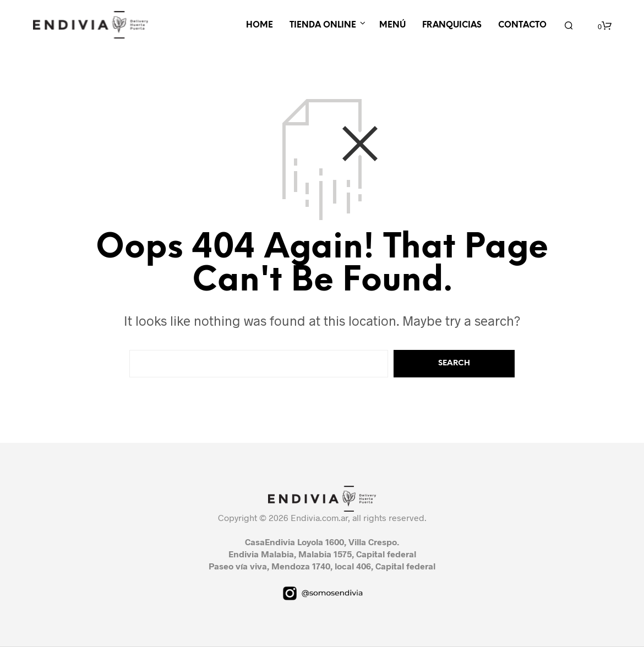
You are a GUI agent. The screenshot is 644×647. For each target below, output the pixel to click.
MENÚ (392, 25)
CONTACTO (522, 25)
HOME (260, 25)
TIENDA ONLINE (323, 25)
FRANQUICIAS (452, 25)
